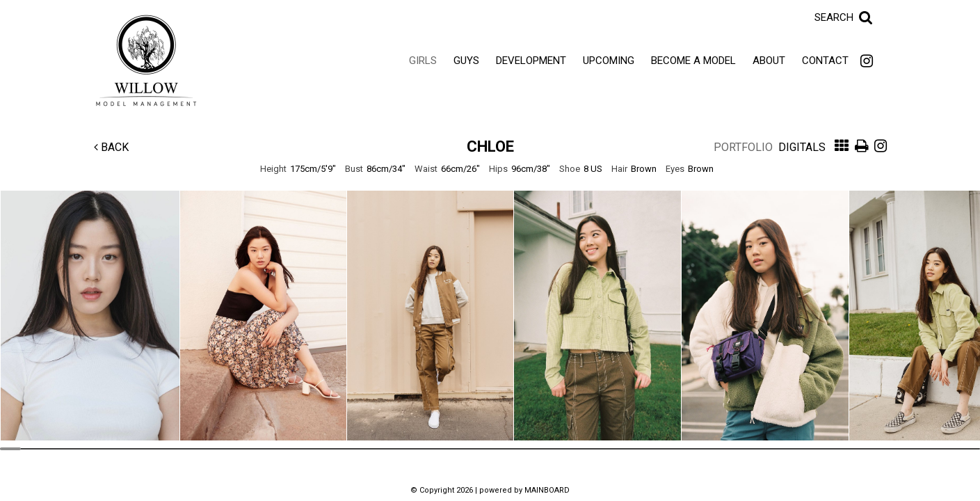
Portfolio (743, 147)
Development (531, 61)
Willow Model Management (146, 61)
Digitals (802, 147)
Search (834, 17)
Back (111, 147)
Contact (825, 61)
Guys (466, 61)
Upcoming (609, 61)
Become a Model (693, 61)
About (769, 61)
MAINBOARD (547, 490)
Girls (423, 61)
